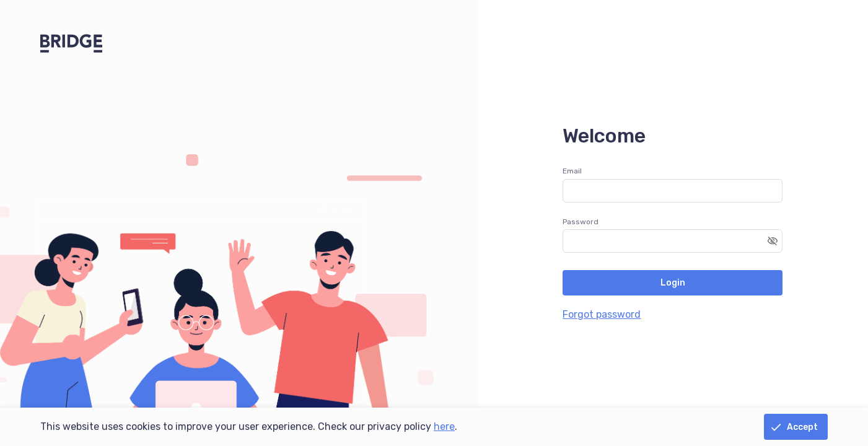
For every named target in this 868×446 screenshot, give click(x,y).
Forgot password (602, 314)
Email (572, 171)
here (444, 426)
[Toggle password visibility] (773, 241)
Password (581, 222)
